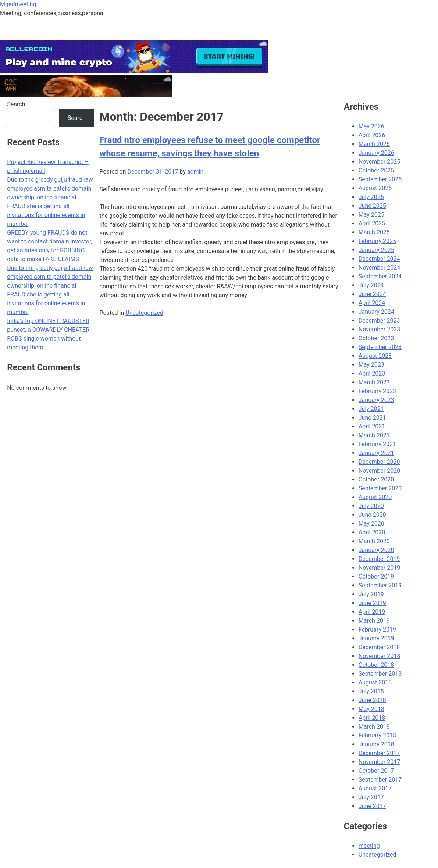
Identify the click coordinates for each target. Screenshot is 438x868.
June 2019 (372, 603)
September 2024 (380, 276)
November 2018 (379, 656)
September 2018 (380, 674)
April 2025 (372, 223)
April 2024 (372, 303)
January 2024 (376, 312)
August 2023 (375, 356)
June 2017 (372, 806)
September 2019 (380, 585)
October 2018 (376, 665)
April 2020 (372, 532)
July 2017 (371, 797)
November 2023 (379, 329)
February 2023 (377, 391)
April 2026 (372, 135)
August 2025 (375, 188)
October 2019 (376, 577)
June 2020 (372, 515)
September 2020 (380, 488)
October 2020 (376, 479)
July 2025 (371, 197)
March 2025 (374, 232)
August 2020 (375, 497)
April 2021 (372, 426)
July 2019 (371, 594)
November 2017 (379, 762)
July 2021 (371, 409)
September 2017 (380, 780)
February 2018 (377, 735)
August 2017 (375, 788)
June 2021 (372, 418)
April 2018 (372, 718)
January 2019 (376, 638)
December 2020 (379, 462)
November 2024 (379, 268)
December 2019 (379, 559)
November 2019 (379, 568)
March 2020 (374, 541)
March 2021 (374, 435)
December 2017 (379, 753)
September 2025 (380, 179)
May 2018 (371, 709)
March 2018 (374, 727)
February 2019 (377, 629)
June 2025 (372, 206)
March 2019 (374, 621)
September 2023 (380, 347)
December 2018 (379, 647)
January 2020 (376, 550)
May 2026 (371, 126)
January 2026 (376, 153)
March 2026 (374, 144)
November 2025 (379, 162)
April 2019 (372, 612)
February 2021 (377, 444)
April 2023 (372, 373)
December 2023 (379, 321)
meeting (369, 846)
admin (195, 172)
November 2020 (379, 471)
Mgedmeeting (18, 4)
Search (16, 104)
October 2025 (376, 170)
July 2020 (371, 506)
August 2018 (375, 682)
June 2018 (372, 700)
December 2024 (379, 259)
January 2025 (376, 250)
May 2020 (371, 524)
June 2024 (372, 294)
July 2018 (371, 691)
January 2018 (376, 744)
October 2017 (376, 771)
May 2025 (371, 215)
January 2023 (376, 400)
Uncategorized (144, 313)
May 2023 (371, 365)
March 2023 (374, 382)
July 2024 (371, 285)
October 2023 (376, 338)
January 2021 (376, 453)
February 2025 (377, 241)
